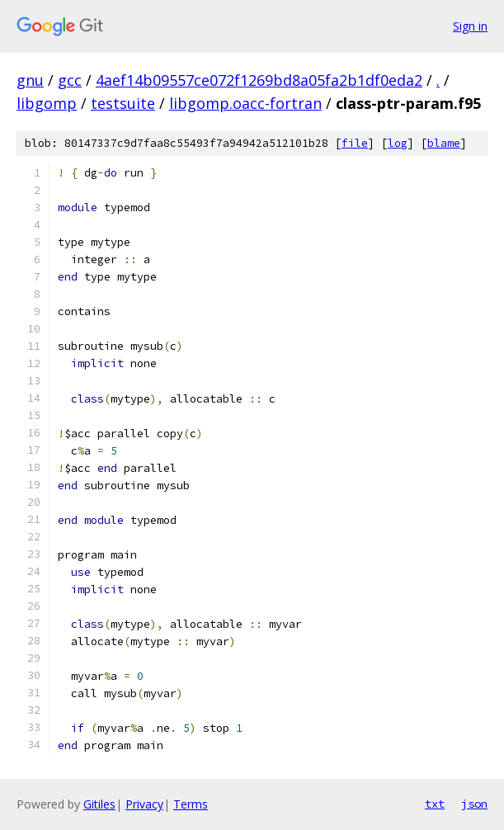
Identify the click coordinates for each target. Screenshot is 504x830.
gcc (70, 80)
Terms (191, 804)
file (355, 143)
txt (435, 804)
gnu (30, 80)
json (474, 804)
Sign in (470, 26)
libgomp (47, 103)
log (398, 143)
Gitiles (99, 804)
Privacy (144, 804)
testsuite (123, 103)
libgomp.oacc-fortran (245, 103)
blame (444, 143)
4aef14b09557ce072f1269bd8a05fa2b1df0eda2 (259, 80)
